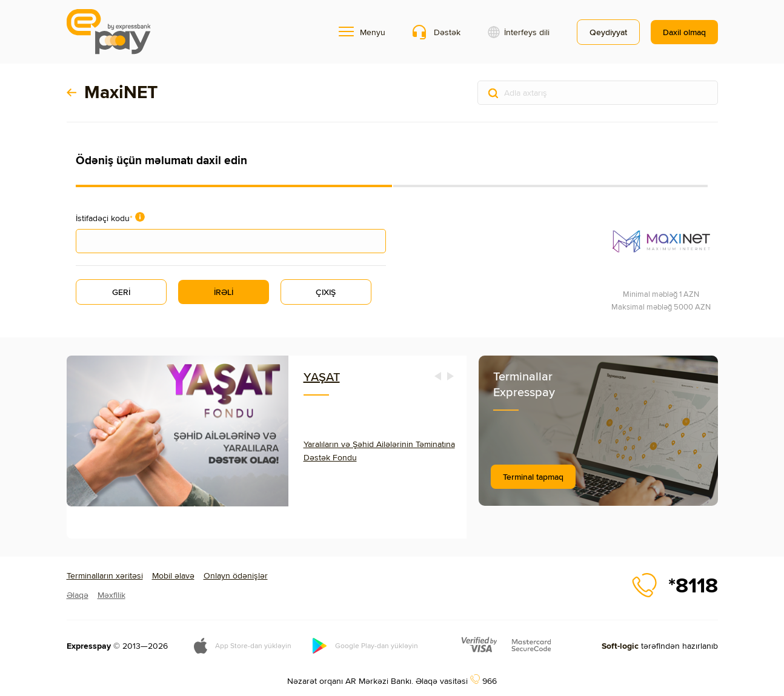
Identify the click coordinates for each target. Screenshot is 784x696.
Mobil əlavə (173, 575)
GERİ (121, 292)
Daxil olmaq (684, 32)
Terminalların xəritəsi (105, 575)
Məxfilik (111, 595)
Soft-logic (620, 646)
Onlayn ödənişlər (236, 575)
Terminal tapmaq (533, 477)
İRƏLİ (224, 292)
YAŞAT (322, 376)
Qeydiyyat (608, 32)
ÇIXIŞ (326, 292)
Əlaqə (78, 595)
